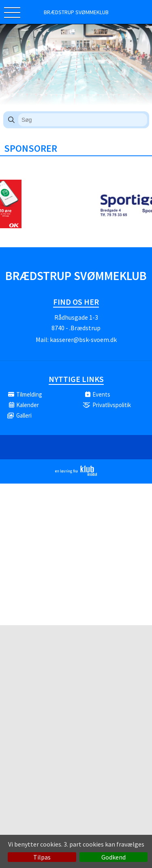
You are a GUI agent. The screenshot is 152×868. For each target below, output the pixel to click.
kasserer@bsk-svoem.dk (83, 340)
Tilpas (42, 857)
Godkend (113, 857)
